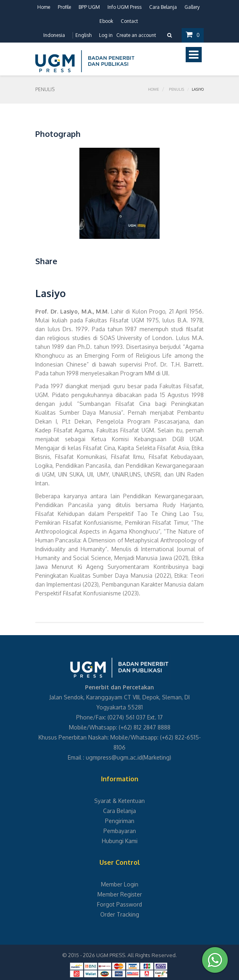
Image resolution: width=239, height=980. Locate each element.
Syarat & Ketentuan (119, 801)
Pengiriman (120, 821)
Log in (106, 35)
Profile (64, 7)
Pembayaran (120, 831)
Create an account (136, 35)
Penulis (176, 89)
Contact (129, 21)
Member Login (120, 884)
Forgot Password (119, 904)
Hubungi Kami (120, 841)
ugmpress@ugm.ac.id (114, 757)
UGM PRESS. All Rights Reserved (136, 955)
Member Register (120, 894)
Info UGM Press (125, 7)
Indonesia (54, 35)
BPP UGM (89, 7)
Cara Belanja (163, 7)
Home (44, 7)
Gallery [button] (192, 7)
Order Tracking (120, 914)
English (83, 35)
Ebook (106, 21)
